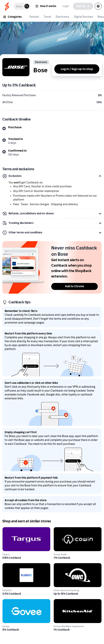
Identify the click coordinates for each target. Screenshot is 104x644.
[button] (52, 176)
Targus (7, 529)
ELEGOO (8, 565)
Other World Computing (71, 565)
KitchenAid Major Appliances (74, 601)
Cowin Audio (62, 529)
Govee (7, 601)
